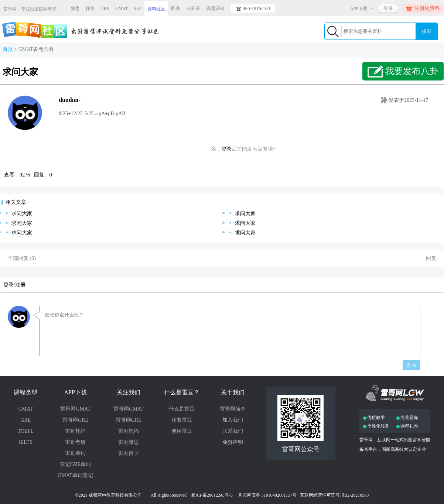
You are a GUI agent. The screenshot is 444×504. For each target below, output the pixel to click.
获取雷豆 (182, 420)
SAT (138, 8)
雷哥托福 (75, 431)
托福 (90, 8)
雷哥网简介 (233, 409)
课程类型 (25, 392)
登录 (226, 149)
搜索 (427, 31)
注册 (20, 285)
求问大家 (22, 214)
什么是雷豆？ (182, 392)
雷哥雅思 (129, 442)
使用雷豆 (182, 431)
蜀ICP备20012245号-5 (212, 495)
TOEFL (26, 431)
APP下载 (75, 392)
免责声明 (233, 442)
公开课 (193, 8)
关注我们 (129, 392)
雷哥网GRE (75, 420)
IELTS (26, 442)
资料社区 (156, 9)
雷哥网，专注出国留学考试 (30, 9)
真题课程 (215, 8)
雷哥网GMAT (75, 409)
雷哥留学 (129, 453)
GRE (105, 8)
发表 (411, 365)
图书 (175, 8)
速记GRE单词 (75, 464)
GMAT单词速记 (75, 475)
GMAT (122, 8)
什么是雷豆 (182, 409)
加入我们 (233, 420)
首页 (8, 49)
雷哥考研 (75, 442)
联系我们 (233, 431)
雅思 (75, 8)
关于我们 (233, 392)
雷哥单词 (75, 453)
